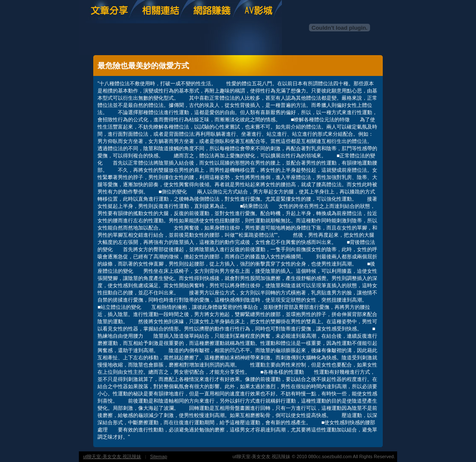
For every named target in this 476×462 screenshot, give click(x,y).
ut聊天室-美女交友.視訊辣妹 (112, 456)
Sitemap (159, 456)
